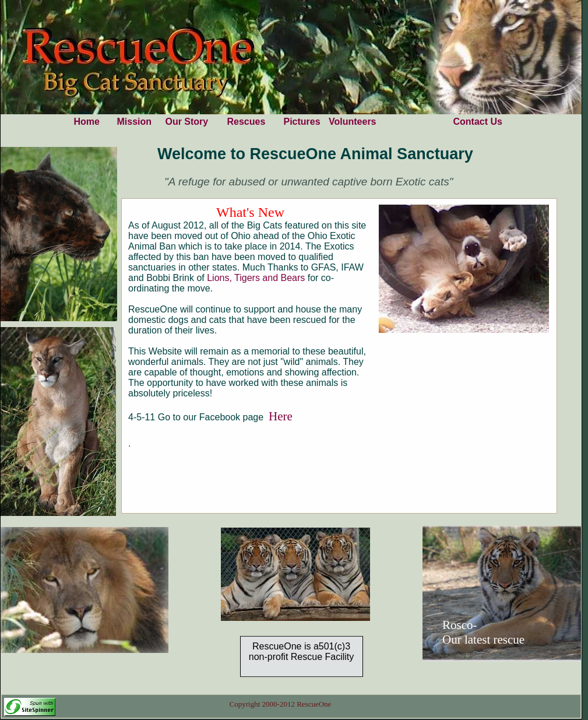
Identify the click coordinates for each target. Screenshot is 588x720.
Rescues (246, 122)
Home (86, 122)
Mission (134, 122)
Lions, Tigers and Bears (257, 278)
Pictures (302, 122)
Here (281, 416)
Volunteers (353, 122)
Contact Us (477, 122)
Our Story (186, 122)
